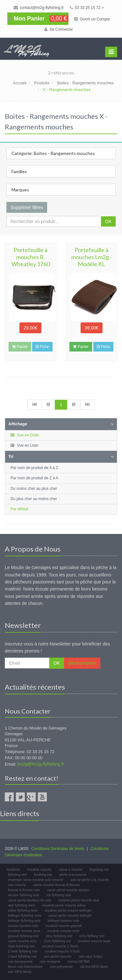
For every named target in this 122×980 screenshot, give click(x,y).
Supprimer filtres (27, 207)
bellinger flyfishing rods (24, 921)
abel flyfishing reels (22, 905)
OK (108, 221)
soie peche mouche (57, 957)
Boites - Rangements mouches (85, 83)
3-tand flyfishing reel (22, 957)
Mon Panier (38, 19)
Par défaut (19, 509)
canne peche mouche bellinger (70, 916)
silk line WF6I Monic (94, 967)
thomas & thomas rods (24, 890)
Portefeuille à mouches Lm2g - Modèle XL (92, 257)
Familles (19, 171)
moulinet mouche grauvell (64, 926)
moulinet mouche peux (24, 931)
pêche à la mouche (73, 875)
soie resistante (50, 962)
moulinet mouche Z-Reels (60, 946)
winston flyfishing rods (24, 895)
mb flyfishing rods (59, 895)
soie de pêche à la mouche (90, 880)
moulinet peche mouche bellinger (68, 911)
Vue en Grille (24, 435)
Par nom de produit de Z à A (34, 478)
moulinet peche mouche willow (64, 905)
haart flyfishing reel (21, 946)
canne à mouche (71, 870)
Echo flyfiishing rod (57, 941)
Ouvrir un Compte (92, 19)
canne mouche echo (22, 941)
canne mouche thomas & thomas (56, 885)
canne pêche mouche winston (68, 890)
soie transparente (20, 962)
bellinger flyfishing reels (25, 916)
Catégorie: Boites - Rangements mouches (53, 153)
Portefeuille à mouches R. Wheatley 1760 (31, 257)
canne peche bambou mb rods (29, 900)
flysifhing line (43, 875)
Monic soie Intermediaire (25, 967)
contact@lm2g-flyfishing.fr (39, 8)
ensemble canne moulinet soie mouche (36, 880)
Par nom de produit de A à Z (34, 468)
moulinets (13, 870)
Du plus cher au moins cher (34, 499)
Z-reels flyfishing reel (23, 951)
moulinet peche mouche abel (79, 900)
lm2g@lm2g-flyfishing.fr (41, 764)
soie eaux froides (91, 957)
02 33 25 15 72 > (87, 8)
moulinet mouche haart (94, 941)
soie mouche (17, 885)
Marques (20, 190)
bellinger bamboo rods (64, 921)
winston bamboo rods (23, 926)
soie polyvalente (61, 967)
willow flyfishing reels (23, 911)
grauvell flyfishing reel (23, 936)
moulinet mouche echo (63, 931)
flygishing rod (99, 870)
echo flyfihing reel (92, 936)
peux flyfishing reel (59, 936)
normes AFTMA (79, 962)
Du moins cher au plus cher (34, 489)
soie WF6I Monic (20, 972)
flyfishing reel (17, 875)
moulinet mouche (39, 870)
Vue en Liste (24, 445)
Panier (81, 347)
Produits (42, 83)
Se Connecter (59, 29)
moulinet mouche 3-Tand (62, 951)
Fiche (42, 347)
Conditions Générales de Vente (58, 849)
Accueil (20, 83)
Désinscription (82, 663)
